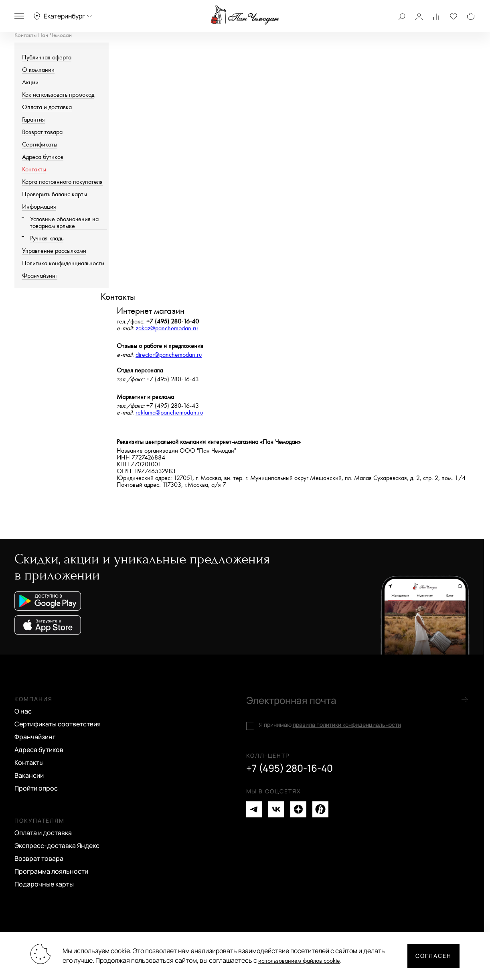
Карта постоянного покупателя (62, 182)
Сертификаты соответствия (58, 724)
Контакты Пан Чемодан (43, 35)
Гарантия (33, 120)
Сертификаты (40, 145)
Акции (30, 82)
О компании (38, 70)
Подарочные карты (44, 884)
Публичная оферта (47, 58)
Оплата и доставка (47, 107)
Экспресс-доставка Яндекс (57, 846)
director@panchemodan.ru (169, 355)
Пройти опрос (36, 788)
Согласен (433, 956)
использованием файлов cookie (299, 961)
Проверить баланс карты (55, 194)
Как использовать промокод (58, 95)
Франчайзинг (40, 276)
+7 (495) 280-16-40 (290, 768)
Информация (39, 207)
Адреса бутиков (43, 157)
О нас (23, 711)
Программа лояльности (51, 871)
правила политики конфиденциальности (347, 725)
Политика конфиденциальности (63, 263)
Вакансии (29, 775)
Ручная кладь (47, 239)
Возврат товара (42, 132)
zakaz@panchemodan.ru (167, 328)
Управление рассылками (54, 251)
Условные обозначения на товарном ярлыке (64, 223)
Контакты (34, 170)
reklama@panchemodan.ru (169, 413)
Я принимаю (330, 725)
